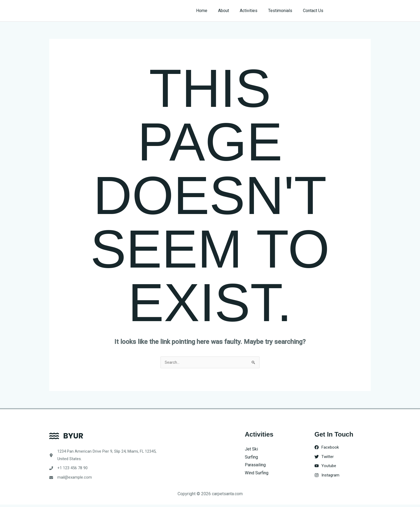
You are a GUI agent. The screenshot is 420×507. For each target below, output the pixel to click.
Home (211, 11)
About (231, 11)
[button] (352, 11)
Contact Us (314, 11)
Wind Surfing (257, 473)
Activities (254, 11)
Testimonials (283, 11)
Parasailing (255, 465)
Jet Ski (251, 449)
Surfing (251, 457)
